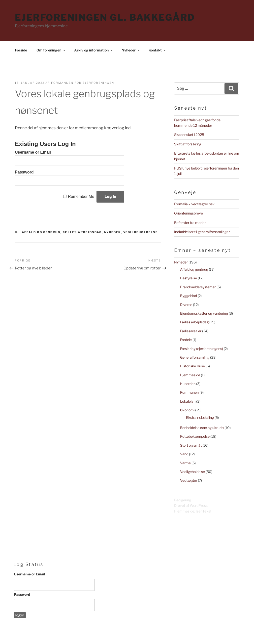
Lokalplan (188, 401)
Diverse (186, 305)
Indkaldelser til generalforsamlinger (202, 232)
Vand (184, 454)
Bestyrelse (189, 278)
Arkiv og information (94, 50)
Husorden (188, 384)
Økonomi (187, 410)
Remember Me (81, 196)
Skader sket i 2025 (189, 135)
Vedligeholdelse (141, 232)
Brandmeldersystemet (198, 287)
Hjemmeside (190, 375)
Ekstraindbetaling (200, 417)
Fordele (186, 340)
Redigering (183, 500)
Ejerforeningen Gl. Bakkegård (105, 17)
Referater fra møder (190, 223)
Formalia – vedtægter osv (194, 204)
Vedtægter (189, 480)
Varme (185, 463)
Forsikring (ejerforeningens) (202, 349)
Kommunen (189, 392)
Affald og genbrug (41, 232)
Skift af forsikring (188, 144)
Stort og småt (191, 445)
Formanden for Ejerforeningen (83, 83)
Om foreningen (51, 50)
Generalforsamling (195, 357)
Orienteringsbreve (189, 213)
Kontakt (158, 50)
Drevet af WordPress (191, 505)
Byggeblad (189, 296)
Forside (21, 50)
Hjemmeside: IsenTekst (193, 511)
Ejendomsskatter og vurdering (204, 313)
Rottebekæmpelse (195, 436)
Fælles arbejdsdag (82, 232)
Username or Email (33, 152)
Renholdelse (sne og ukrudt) (202, 428)
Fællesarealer (191, 331)
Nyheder (131, 50)
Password (24, 172)
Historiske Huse (192, 366)
